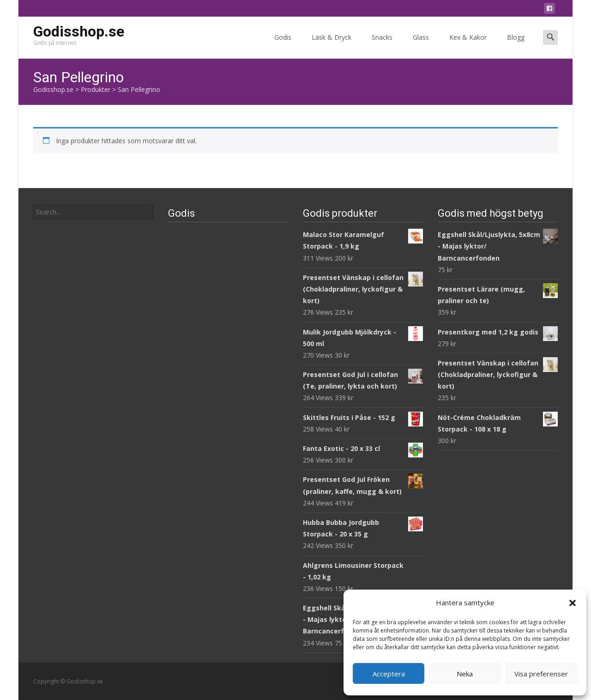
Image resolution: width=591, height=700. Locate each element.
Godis (283, 46)
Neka (465, 674)
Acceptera (389, 674)
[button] (573, 603)
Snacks (382, 46)
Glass (421, 46)
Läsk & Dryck (332, 46)
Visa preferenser (541, 674)
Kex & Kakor (468, 46)
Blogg (516, 46)
